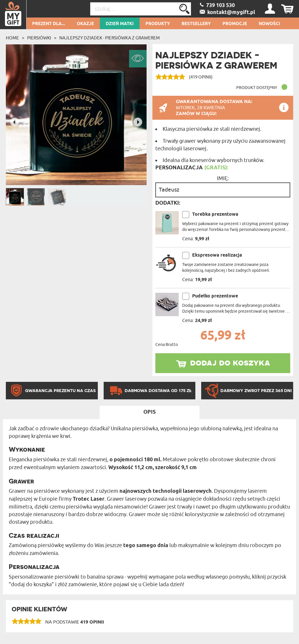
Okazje (85, 24)
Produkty (158, 24)
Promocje (235, 24)
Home (12, 38)
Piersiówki (39, 38)
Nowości (269, 24)
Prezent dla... (49, 24)
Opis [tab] (149, 412)
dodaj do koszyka (230, 362)
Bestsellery (196, 24)
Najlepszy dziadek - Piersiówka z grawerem (109, 38)
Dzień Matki (120, 24)
